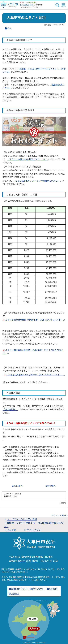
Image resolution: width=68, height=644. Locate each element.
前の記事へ (17, 486)
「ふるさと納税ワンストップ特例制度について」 (37, 181)
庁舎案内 (52, 589)
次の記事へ (51, 486)
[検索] (57, 5)
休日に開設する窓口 (16, 580)
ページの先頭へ (61, 515)
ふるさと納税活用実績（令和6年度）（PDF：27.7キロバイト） (34, 320)
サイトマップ (32, 530)
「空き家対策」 (11, 410)
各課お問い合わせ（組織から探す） (26, 589)
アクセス (14, 594)
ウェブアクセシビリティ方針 (20, 519)
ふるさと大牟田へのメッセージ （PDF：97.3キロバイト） (34, 375)
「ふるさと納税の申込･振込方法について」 (29, 159)
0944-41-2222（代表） (28, 561)
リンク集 (10, 530)
